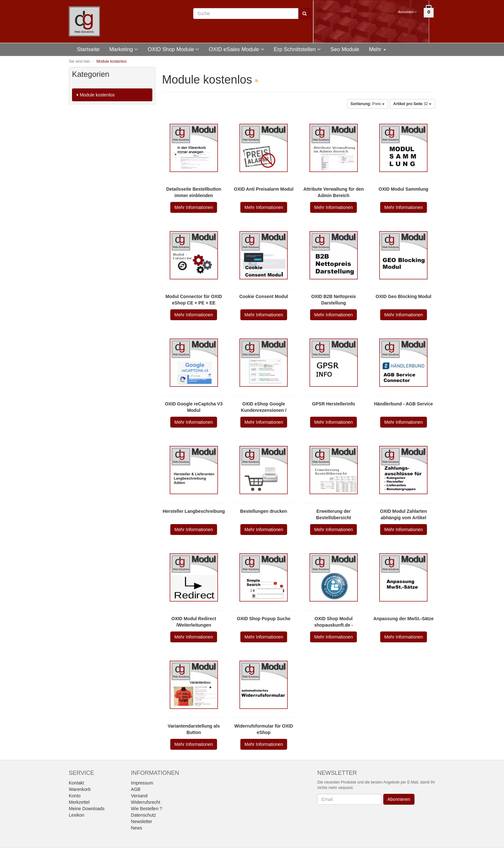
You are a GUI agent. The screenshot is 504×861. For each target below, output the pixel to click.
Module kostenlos (96, 95)
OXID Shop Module (173, 49)
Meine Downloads (87, 809)
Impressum (142, 783)
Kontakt (76, 783)
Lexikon (76, 815)
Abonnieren (399, 799)
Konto (75, 796)
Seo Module (345, 49)
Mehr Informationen (194, 207)
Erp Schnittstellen (297, 49)
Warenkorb (80, 789)
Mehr (378, 49)
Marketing (124, 49)
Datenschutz (143, 815)
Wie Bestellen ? (146, 809)
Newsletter (141, 821)
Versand (139, 796)
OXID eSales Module (236, 49)
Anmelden (408, 12)
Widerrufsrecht (145, 802)
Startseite (88, 49)
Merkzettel (79, 802)
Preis (368, 104)
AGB (136, 789)
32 (413, 104)
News (136, 828)
